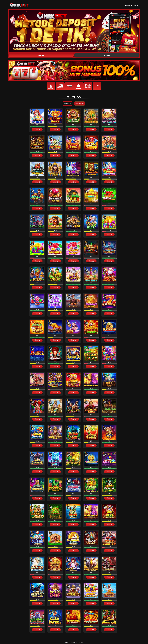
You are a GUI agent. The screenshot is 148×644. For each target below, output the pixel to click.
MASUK (107, 55)
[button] (74, 366)
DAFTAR (41, 55)
